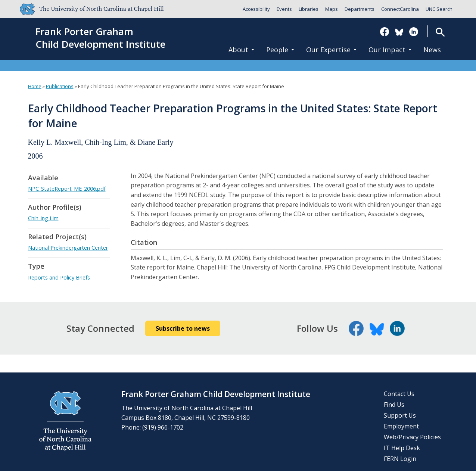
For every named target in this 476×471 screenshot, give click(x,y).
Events (284, 9)
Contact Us (399, 394)
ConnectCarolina (400, 9)
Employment (401, 426)
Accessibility (256, 9)
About (241, 50)
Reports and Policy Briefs (59, 277)
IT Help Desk (402, 448)
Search (440, 32)
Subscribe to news (183, 328)
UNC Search (439, 9)
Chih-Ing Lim (43, 218)
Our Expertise (331, 50)
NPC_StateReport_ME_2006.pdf (67, 189)
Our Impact (390, 50)
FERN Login (400, 459)
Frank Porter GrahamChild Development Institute (100, 38)
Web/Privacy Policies (412, 437)
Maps (332, 9)
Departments (360, 9)
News (432, 50)
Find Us (394, 405)
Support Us (400, 415)
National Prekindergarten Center (68, 248)
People (280, 50)
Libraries (309, 9)
